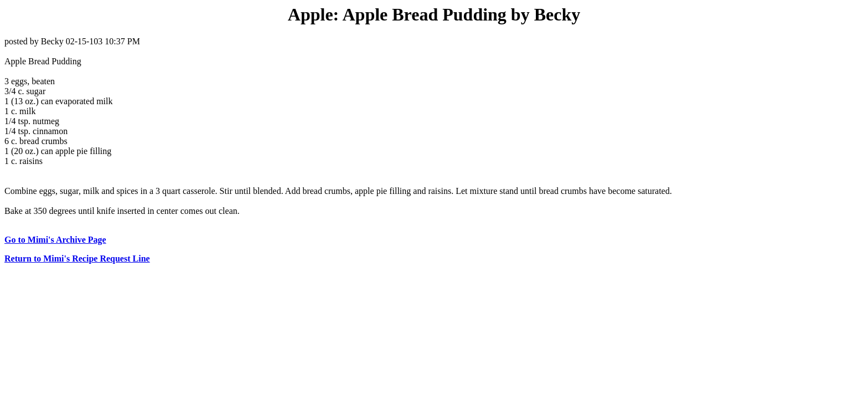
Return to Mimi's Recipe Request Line (77, 259)
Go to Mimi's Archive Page (55, 240)
